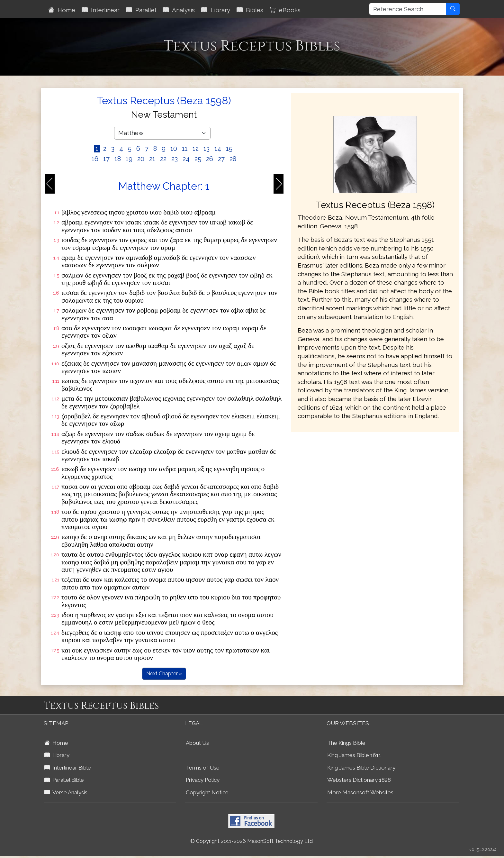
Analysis (179, 10)
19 (129, 159)
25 (198, 159)
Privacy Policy (203, 780)
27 (221, 159)
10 (174, 149)
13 (207, 149)
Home (62, 10)
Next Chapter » (164, 674)
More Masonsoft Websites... (362, 792)
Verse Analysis (66, 792)
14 (218, 149)
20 (141, 159)
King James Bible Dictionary (361, 768)
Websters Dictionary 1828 (359, 780)
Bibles (250, 10)
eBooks (285, 10)
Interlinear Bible (68, 768)
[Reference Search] (408, 9)
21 (152, 159)
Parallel (141, 10)
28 (233, 159)
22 (163, 159)
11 (185, 149)
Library (216, 10)
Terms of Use (203, 768)
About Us (197, 743)
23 (175, 159)
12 (196, 149)
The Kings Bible (346, 743)
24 (186, 159)
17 (106, 159)
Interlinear (101, 10)
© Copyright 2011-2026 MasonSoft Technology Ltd (252, 841)
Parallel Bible (64, 780)
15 (229, 149)
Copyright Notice (207, 792)
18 (118, 159)
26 (210, 159)
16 (95, 159)
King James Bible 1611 (354, 755)
